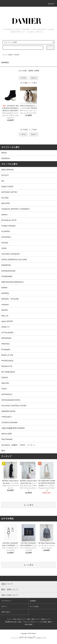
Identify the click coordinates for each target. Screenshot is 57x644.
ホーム (5, 55)
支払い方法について (19, 619)
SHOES (17, 55)
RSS (26, 625)
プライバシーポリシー (30, 622)
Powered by (28, 638)
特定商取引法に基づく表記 (13, 622)
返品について (45, 619)
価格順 (31, 71)
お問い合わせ (6, 612)
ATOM (30, 625)
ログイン (4, 606)
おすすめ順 (23, 71)
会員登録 (33, 601)
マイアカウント (6, 601)
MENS (10, 55)
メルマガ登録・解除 (45, 622)
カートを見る (34, 606)
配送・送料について (33, 619)
